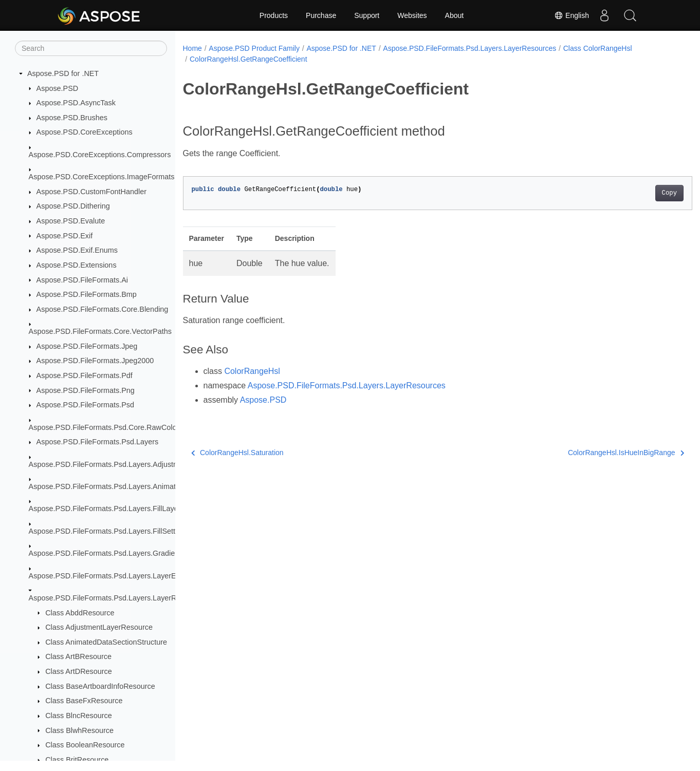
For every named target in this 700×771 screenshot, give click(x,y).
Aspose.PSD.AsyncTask (76, 103)
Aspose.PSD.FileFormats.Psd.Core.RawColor (104, 427)
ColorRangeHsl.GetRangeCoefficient (248, 59)
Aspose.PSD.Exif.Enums (77, 250)
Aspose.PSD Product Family (254, 48)
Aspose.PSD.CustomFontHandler (91, 192)
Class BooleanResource (85, 745)
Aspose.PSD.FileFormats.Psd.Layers (98, 442)
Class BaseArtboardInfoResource (100, 686)
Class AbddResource (80, 613)
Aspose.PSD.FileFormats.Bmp (87, 294)
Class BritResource (77, 760)
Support (367, 15)
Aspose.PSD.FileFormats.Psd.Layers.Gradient (105, 553)
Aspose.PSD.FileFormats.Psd (85, 405)
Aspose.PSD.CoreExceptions (85, 132)
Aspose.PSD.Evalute (71, 221)
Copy (634, 193)
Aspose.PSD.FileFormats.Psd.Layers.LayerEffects (111, 576)
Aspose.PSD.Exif (65, 236)
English (572, 15)
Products (274, 15)
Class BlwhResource (79, 730)
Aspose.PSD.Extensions (77, 265)
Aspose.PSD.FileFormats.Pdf (85, 375)
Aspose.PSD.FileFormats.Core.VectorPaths (100, 331)
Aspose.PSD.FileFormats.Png (86, 390)
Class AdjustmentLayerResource (99, 627)
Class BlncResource (79, 716)
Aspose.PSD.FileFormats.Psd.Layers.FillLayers (107, 509)
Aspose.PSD (58, 88)
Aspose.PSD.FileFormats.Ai (82, 280)
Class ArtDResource (79, 671)
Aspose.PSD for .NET (63, 73)
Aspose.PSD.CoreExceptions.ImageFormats (102, 177)
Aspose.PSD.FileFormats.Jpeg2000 (95, 361)
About (455, 15)
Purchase (321, 15)
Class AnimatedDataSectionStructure (106, 642)
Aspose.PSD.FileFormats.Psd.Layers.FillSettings (109, 531)
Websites (412, 15)
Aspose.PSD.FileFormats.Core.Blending (103, 309)
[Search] (91, 48)
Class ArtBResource (78, 656)
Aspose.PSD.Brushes (72, 118)
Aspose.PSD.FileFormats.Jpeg (87, 346)
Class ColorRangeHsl (598, 48)
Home (192, 48)
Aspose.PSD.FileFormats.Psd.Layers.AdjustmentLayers (121, 464)
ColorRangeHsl (252, 371)
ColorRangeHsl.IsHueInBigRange (591, 453)
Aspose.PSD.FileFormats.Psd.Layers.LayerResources (118, 598)
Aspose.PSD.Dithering (73, 206)
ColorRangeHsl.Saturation (237, 453)
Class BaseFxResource (84, 701)
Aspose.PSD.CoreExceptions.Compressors (100, 155)
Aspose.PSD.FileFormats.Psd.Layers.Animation (107, 486)
